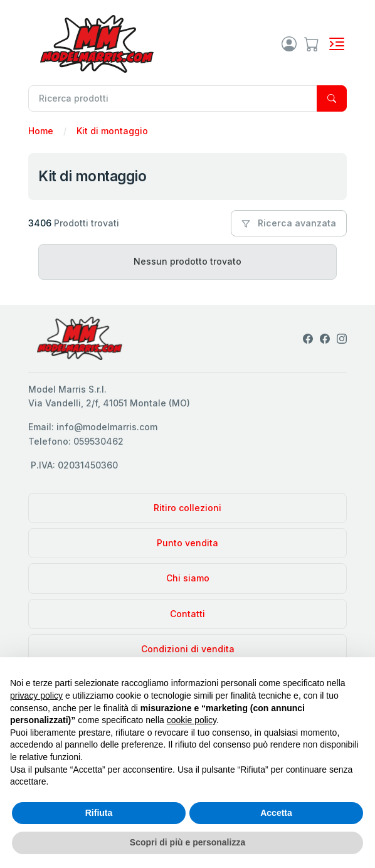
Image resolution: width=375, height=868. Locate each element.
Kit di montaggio (112, 131)
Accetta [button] (276, 813)
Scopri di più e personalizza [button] (187, 842)
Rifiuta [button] (99, 813)
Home (41, 131)
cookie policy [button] (192, 720)
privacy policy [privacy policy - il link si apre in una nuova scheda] (36, 696)
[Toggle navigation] (337, 44)
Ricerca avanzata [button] (289, 223)
